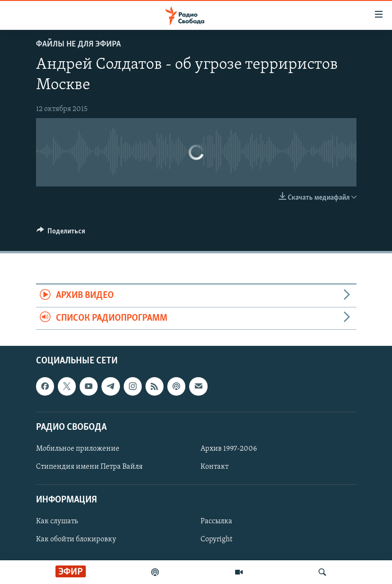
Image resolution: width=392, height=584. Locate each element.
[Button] (61, 233)
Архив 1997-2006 (229, 449)
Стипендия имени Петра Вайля (89, 467)
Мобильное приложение (78, 449)
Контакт (214, 467)
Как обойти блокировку (76, 540)
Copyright (216, 540)
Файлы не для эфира (78, 44)
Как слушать (57, 521)
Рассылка (216, 521)
